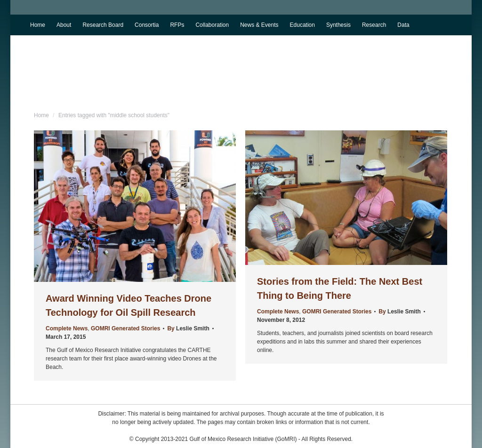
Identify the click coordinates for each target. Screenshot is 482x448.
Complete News (67, 328)
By (188, 328)
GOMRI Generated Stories (125, 328)
